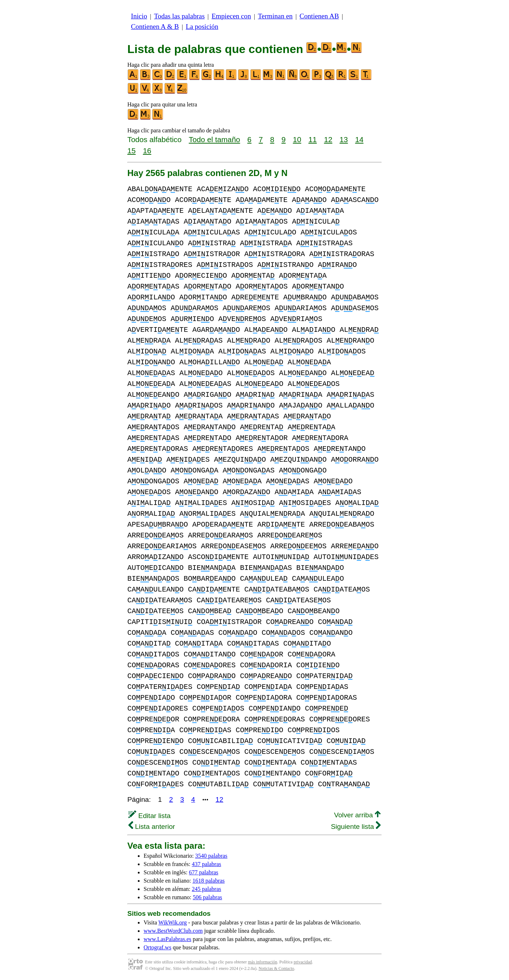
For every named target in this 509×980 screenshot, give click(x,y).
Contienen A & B (155, 27)
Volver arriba (357, 815)
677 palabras (204, 872)
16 (147, 151)
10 (297, 139)
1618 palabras (209, 881)
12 (328, 139)
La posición (202, 27)
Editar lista (150, 816)
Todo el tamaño (214, 139)
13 (344, 139)
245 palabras (207, 889)
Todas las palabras (179, 16)
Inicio (139, 16)
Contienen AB (319, 16)
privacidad (303, 962)
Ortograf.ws (157, 947)
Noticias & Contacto (277, 968)
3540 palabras (211, 856)
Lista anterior (152, 827)
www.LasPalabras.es (167, 939)
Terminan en (275, 16)
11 (313, 139)
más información (262, 962)
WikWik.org (173, 922)
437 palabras (207, 864)
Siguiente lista (356, 827)
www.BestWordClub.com (173, 931)
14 (359, 139)
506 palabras (207, 897)
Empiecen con (231, 16)
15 (131, 151)
